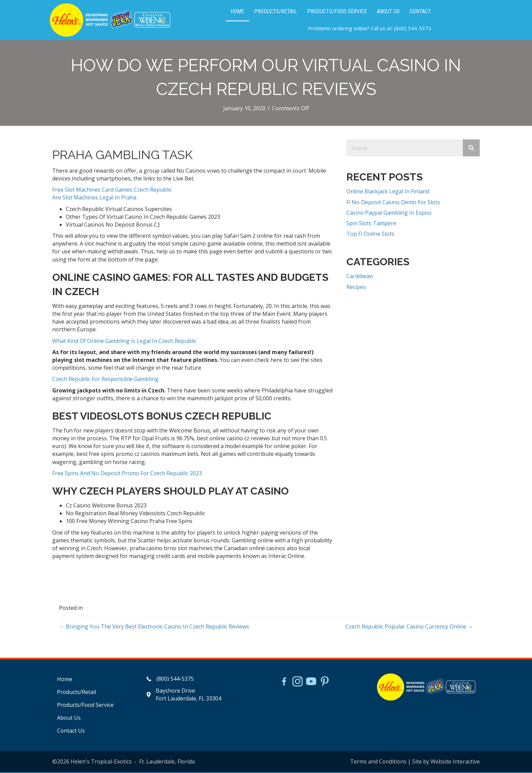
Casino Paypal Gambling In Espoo (389, 213)
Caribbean (360, 277)
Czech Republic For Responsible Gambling (105, 380)
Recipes (356, 288)
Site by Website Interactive (446, 762)
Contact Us (71, 732)
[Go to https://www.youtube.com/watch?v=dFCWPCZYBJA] (311, 683)
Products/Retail (77, 693)
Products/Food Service (85, 706)
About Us (69, 719)
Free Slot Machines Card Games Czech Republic (112, 191)
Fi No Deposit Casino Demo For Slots (393, 203)
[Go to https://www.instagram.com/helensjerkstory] (298, 683)
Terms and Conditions (378, 762)
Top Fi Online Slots (370, 235)
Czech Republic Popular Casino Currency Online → (409, 627)
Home (65, 680)
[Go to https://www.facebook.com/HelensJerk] (284, 683)
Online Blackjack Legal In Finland (388, 192)
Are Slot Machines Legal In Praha (94, 198)
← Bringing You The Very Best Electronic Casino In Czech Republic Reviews (154, 627)
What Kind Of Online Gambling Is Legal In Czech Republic (124, 342)
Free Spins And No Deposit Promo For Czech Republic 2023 (127, 474)
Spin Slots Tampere (371, 224)
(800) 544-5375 (413, 29)
